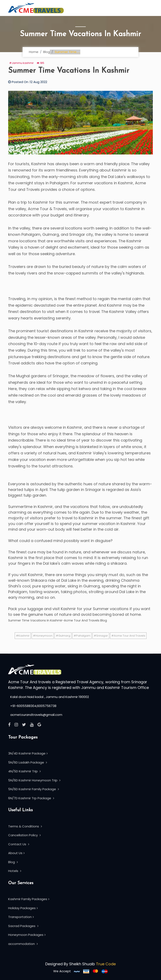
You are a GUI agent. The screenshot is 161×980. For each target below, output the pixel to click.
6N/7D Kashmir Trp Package (31, 798)
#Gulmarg (63, 636)
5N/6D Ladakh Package (28, 762)
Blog (47, 52)
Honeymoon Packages (27, 935)
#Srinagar (101, 636)
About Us (16, 853)
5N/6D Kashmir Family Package (34, 789)
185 (40, 63)
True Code (106, 964)
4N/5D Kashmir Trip (24, 771)
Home (34, 52)
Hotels (15, 871)
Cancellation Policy (24, 835)
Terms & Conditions (25, 826)
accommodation (23, 944)
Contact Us (19, 844)
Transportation (21, 917)
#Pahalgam (82, 636)
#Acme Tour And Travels (128, 636)
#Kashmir (23, 636)
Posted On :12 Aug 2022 (28, 82)
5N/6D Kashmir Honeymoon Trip (34, 780)
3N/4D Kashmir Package (28, 753)
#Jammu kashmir (21, 63)
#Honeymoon (43, 636)
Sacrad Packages (23, 926)
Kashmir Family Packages (29, 899)
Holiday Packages (23, 908)
